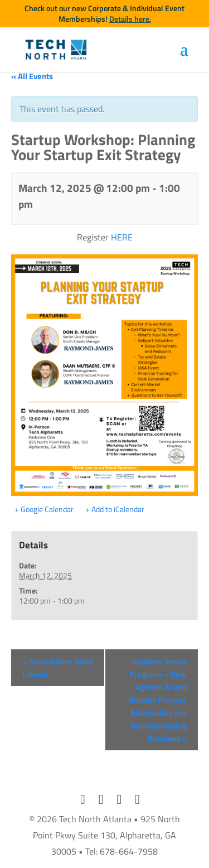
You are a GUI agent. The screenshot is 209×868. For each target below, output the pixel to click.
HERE (122, 237)
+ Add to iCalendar (115, 509)
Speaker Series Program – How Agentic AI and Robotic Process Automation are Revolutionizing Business (158, 700)
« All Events (32, 76)
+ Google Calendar (44, 509)
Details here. (130, 19)
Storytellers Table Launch (58, 668)
